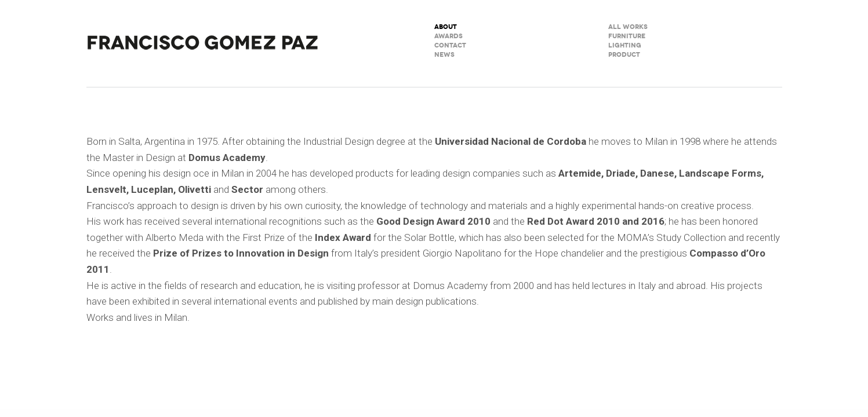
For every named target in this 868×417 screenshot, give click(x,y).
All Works (628, 27)
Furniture (627, 36)
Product (624, 54)
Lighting (625, 45)
